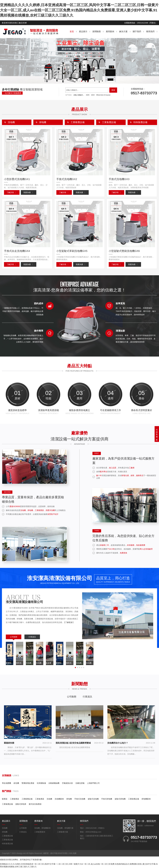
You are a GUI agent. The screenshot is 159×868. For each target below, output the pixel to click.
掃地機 (69, 799)
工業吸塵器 (14, 799)
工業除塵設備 (134, 799)
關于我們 (137, 32)
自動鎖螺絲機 (54, 783)
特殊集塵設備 (7, 844)
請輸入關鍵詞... (79, 95)
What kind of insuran (103, 95)
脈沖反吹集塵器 (35, 804)
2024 (93, 95)
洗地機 (49, 799)
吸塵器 (5, 799)
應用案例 (110, 32)
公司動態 (14, 637)
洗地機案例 (59, 799)
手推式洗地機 (80, 799)
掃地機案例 (146, 799)
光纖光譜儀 (80, 783)
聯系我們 (150, 32)
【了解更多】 (69, 623)
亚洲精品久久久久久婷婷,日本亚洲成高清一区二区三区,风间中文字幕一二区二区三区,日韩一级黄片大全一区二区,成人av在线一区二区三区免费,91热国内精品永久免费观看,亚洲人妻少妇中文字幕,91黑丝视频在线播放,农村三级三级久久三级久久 (79, 10)
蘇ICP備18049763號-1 (59, 853)
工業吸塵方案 (63, 832)
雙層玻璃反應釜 (28, 783)
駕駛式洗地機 (93, 799)
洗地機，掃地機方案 (65, 828)
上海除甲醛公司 (93, 783)
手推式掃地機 (107, 799)
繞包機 (16, 783)
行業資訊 (32, 637)
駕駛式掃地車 (21, 804)
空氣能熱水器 (67, 783)
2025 (88, 95)
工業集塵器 (40, 799)
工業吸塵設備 (27, 799)
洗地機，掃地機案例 (42, 828)
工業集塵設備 (7, 804)
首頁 (72, 32)
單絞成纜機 (6, 783)
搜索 (113, 90)
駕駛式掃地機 (120, 799)
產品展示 (83, 32)
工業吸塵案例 (40, 832)
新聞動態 (97, 32)
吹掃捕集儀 (41, 783)
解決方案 (123, 32)
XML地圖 (73, 853)
